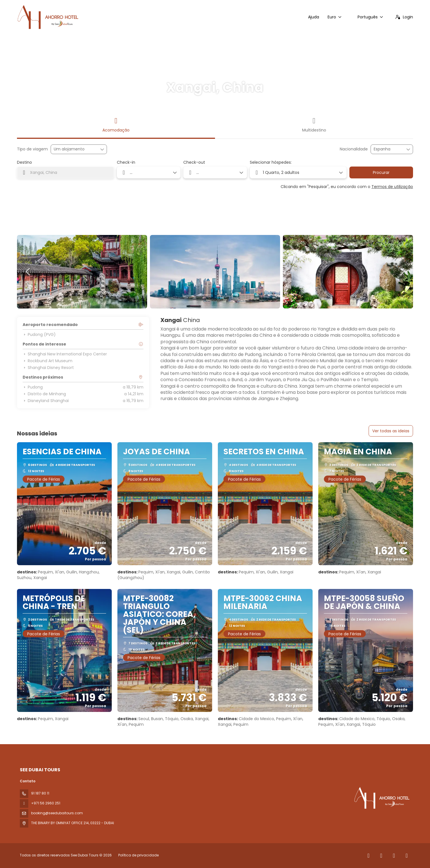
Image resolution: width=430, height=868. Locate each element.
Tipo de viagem (32, 149)
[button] (28, 272)
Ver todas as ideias (391, 431)
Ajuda (314, 17)
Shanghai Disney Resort (48, 368)
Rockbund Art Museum (48, 361)
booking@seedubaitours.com (57, 813)
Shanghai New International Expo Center (65, 354)
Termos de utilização (392, 187)
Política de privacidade (138, 855)
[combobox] (388, 149)
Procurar (381, 172)
